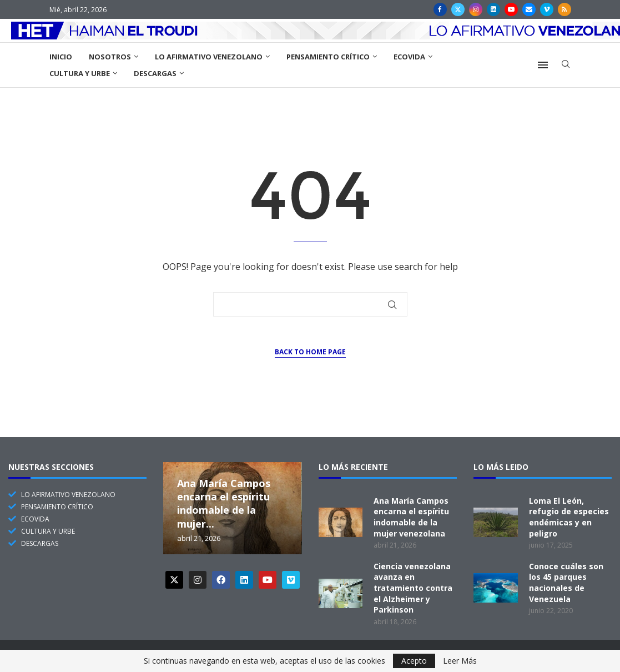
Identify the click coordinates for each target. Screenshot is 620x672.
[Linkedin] (493, 9)
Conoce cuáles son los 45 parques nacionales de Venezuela (566, 583)
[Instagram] (476, 9)
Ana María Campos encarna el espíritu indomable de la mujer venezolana (411, 517)
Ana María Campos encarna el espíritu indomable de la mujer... (224, 503)
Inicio (61, 57)
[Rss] (564, 9)
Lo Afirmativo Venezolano (209, 57)
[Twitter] (458, 9)
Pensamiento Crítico (328, 57)
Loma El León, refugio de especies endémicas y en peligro (569, 517)
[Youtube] (511, 9)
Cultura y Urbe (80, 73)
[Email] (529, 9)
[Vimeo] (547, 9)
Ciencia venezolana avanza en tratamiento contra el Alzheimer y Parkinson (413, 588)
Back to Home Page (310, 352)
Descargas (155, 73)
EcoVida (409, 57)
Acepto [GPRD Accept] (414, 661)
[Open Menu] (543, 65)
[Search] (566, 65)
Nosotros (110, 57)
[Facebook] (440, 9)
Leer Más (460, 661)
